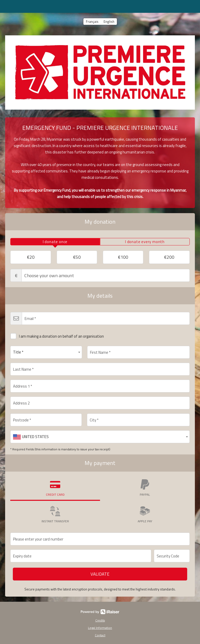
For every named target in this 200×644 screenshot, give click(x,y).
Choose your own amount (100, 275)
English (109, 22)
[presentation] (55, 242)
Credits (100, 620)
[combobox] (46, 352)
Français (92, 22)
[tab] (55, 242)
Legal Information (100, 628)
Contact (100, 635)
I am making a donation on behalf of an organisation (57, 335)
